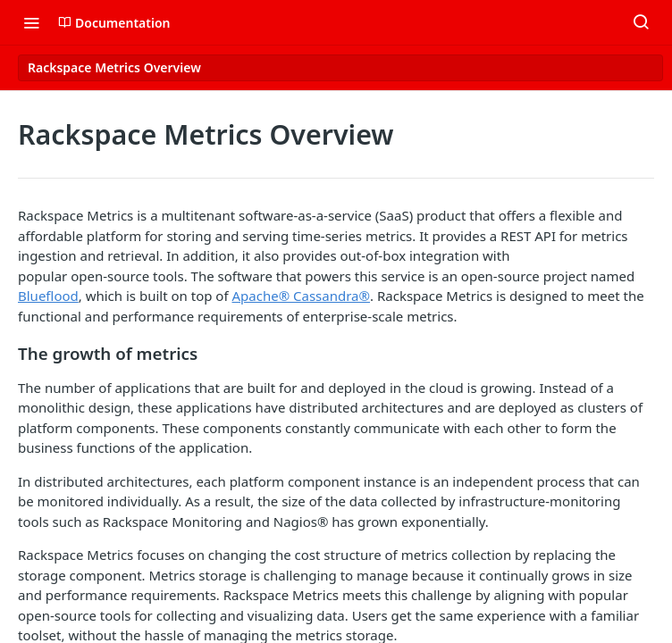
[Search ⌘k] (641, 22)
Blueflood (48, 296)
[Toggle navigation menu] (31, 22)
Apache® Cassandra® (302, 296)
